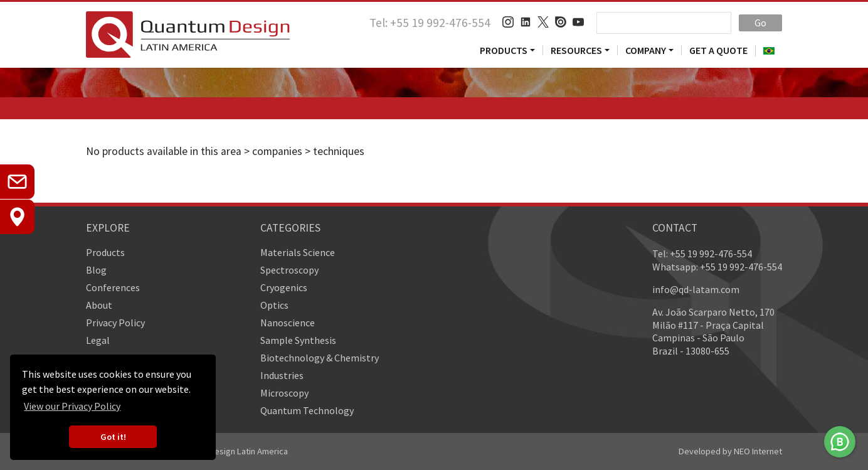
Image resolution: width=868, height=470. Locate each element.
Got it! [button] (113, 437)
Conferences (113, 287)
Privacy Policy (115, 323)
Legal (98, 340)
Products (504, 50)
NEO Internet (758, 451)
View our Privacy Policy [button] (72, 406)
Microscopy (284, 393)
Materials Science (298, 252)
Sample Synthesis (298, 340)
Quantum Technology (307, 410)
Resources (576, 50)
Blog (96, 270)
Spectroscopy (289, 270)
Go (760, 23)
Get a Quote (718, 50)
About (99, 305)
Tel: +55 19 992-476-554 (430, 23)
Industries (282, 375)
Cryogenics (284, 287)
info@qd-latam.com (696, 289)
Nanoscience (288, 323)
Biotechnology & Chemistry (320, 358)
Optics (274, 305)
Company (646, 50)
